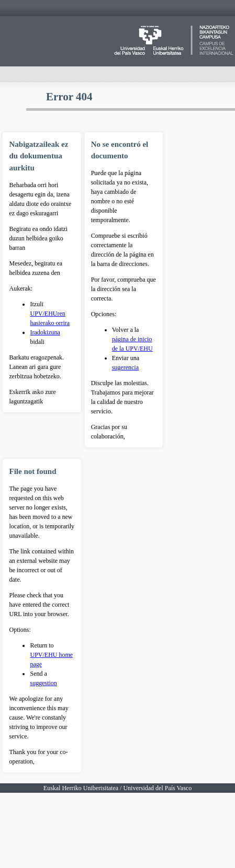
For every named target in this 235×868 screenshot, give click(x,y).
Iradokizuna (45, 332)
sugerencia (125, 367)
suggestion (43, 683)
